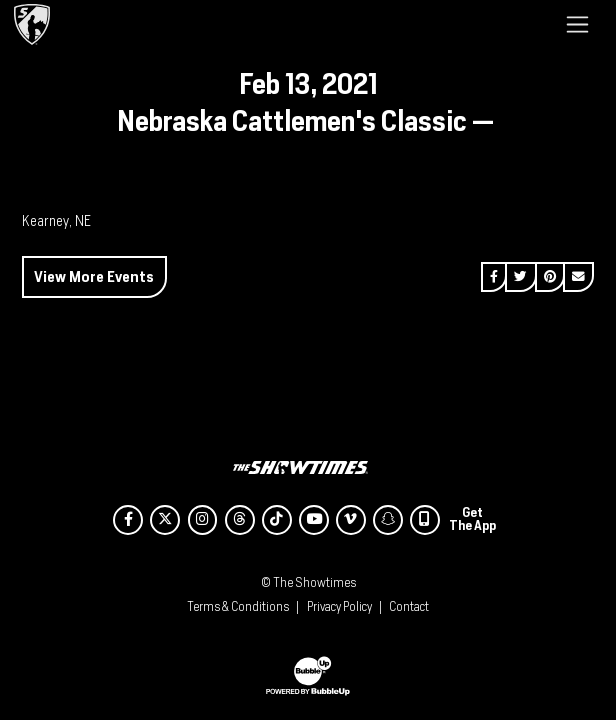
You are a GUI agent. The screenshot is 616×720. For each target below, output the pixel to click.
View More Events (94, 276)
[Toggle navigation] (577, 24)
